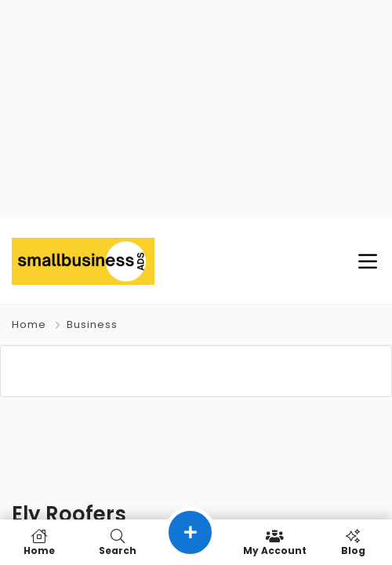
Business (92, 325)
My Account (274, 542)
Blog (353, 542)
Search (118, 542)
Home (29, 325)
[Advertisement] (196, 110)
